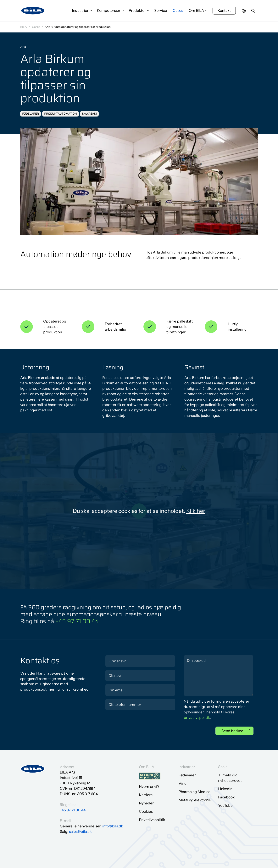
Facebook (226, 797)
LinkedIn (225, 789)
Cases (178, 11)
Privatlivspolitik (152, 820)
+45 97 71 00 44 (77, 621)
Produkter (137, 11)
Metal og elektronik (195, 800)
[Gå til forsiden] (33, 11)
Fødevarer (187, 775)
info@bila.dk (113, 826)
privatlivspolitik (197, 718)
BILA (24, 27)
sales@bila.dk (80, 832)
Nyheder (146, 803)
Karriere (146, 795)
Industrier (80, 11)
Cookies (146, 811)
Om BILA (196, 11)
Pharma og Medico (195, 792)
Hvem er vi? (149, 787)
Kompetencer (109, 11)
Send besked (232, 731)
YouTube (225, 805)
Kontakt (224, 11)
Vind (183, 783)
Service (161, 11)
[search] (253, 11)
